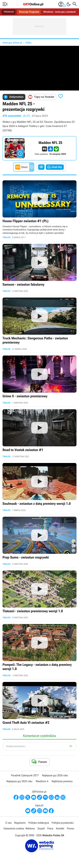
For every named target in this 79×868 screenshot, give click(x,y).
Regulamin (20, 823)
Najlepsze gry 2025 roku (19, 781)
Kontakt (60, 829)
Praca (50, 829)
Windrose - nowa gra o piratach (60, 12)
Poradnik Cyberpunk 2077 (25, 776)
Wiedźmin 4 (42, 781)
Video (28, 43)
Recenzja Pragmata (29, 12)
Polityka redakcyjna (39, 823)
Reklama (30, 829)
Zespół (41, 829)
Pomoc (70, 829)
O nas (8, 823)
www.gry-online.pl (12, 43)
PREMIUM (9, 12)
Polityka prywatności (63, 823)
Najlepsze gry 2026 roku (55, 776)
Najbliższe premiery (62, 781)
